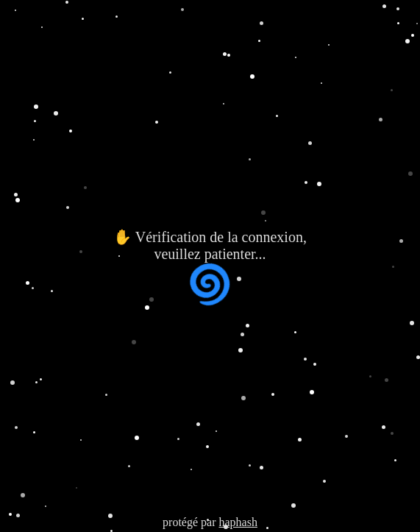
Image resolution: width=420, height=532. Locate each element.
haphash (238, 522)
